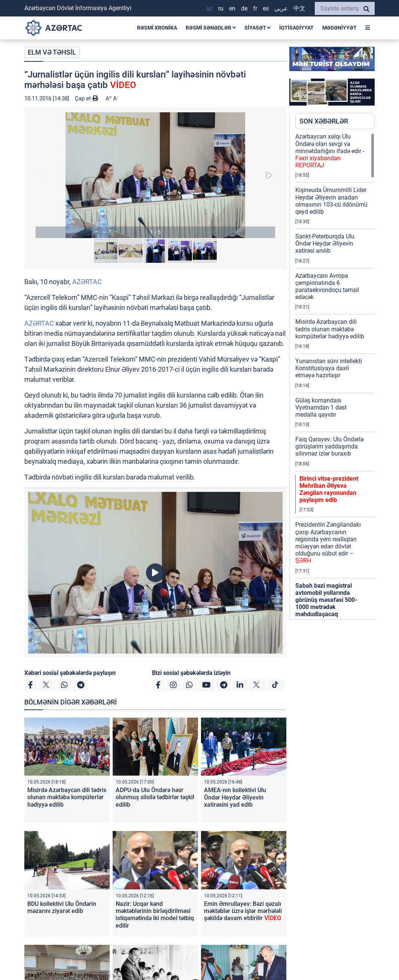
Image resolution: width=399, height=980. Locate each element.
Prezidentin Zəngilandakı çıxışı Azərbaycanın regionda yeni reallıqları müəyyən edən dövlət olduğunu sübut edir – (328, 543)
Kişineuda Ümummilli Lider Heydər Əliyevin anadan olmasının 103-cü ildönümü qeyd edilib (331, 201)
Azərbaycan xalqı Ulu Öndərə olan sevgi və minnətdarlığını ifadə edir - (330, 151)
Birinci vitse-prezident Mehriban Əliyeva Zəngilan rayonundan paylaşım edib (329, 489)
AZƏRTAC (87, 282)
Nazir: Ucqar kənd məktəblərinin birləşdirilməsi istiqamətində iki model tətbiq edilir (155, 915)
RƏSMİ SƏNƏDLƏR (211, 28)
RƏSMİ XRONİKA (157, 28)
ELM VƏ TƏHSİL (52, 52)
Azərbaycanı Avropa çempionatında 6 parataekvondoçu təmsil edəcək (327, 287)
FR (255, 8)
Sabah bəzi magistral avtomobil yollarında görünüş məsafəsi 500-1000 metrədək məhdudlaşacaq (326, 600)
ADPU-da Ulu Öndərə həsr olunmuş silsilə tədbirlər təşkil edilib (155, 797)
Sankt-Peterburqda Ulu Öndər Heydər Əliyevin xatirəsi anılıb (325, 244)
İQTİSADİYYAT (296, 28)
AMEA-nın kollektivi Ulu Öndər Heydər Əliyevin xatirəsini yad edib (235, 797)
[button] (155, 175)
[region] (335, 376)
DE (244, 8)
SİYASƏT (258, 28)
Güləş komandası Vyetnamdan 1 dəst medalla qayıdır (321, 407)
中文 (299, 8)
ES (266, 8)
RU (221, 8)
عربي (281, 8)
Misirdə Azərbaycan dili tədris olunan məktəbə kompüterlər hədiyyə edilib (67, 797)
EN (232, 8)
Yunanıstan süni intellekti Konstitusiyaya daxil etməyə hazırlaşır (329, 368)
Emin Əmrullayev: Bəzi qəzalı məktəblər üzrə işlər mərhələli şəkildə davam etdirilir (243, 911)
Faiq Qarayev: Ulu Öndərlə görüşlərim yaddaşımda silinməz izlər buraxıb (329, 446)
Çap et (86, 98)
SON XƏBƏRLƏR (324, 121)
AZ (209, 8)
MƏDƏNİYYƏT (339, 28)
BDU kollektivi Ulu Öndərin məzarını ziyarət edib (62, 907)
